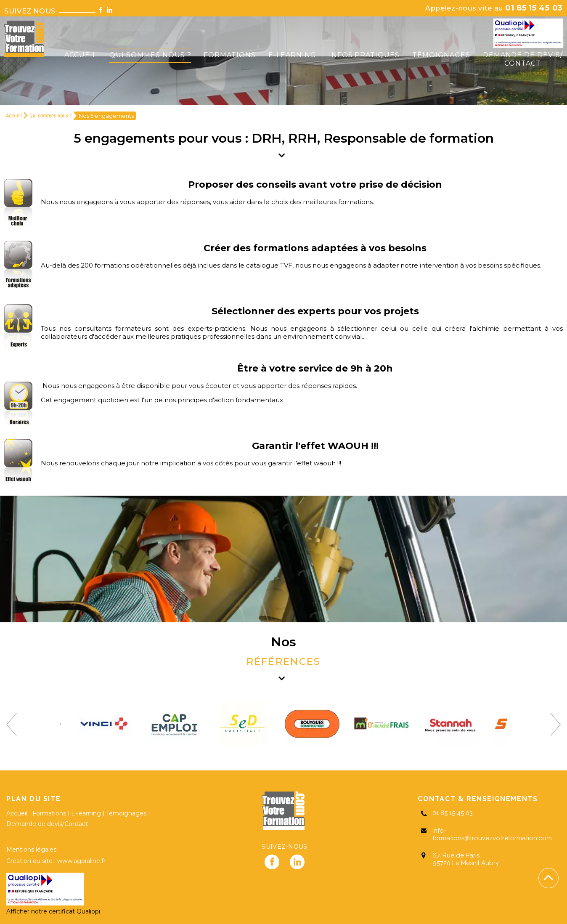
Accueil (14, 115)
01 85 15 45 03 (494, 8)
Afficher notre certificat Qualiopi (53, 911)
